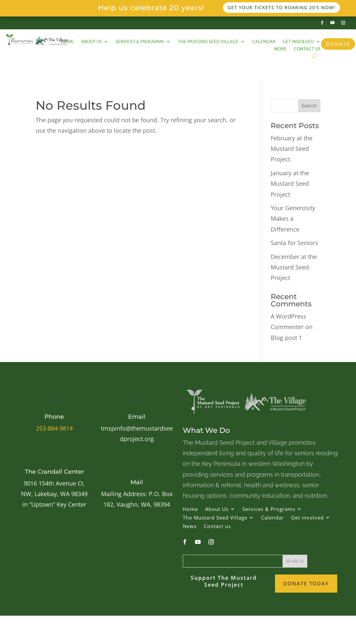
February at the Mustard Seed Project (292, 149)
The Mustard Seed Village (208, 42)
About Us (91, 42)
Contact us (307, 49)
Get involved (298, 42)
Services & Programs (140, 42)
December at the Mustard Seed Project (294, 267)
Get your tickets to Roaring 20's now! (281, 7)
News (280, 49)
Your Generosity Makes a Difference (293, 219)
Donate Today (306, 583)
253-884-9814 (54, 428)
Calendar (264, 42)
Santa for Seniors (294, 243)
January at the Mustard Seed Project (290, 184)
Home (67, 42)
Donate (338, 44)
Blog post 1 (286, 338)
